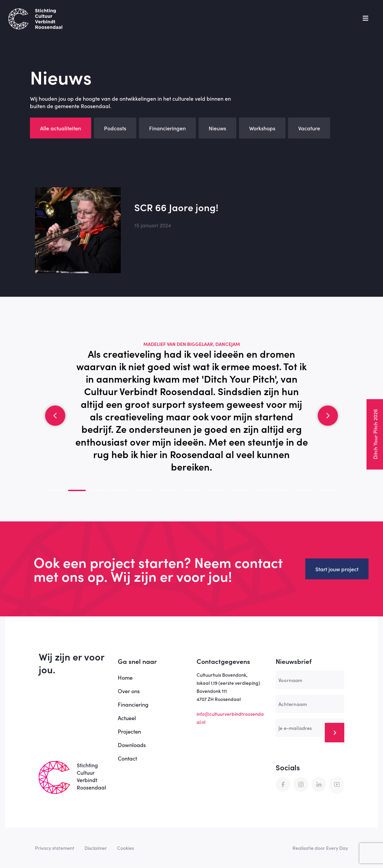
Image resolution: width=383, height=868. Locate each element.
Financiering (133, 704)
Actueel (127, 718)
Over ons (129, 691)
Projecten (129, 731)
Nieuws (217, 128)
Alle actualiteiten (61, 128)
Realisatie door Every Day (320, 848)
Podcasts (115, 128)
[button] (55, 416)
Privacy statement (55, 848)
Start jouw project (337, 569)
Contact (127, 758)
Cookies (126, 848)
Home (125, 677)
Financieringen (167, 128)
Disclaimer (96, 848)
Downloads (132, 745)
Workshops (262, 128)
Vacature (309, 128)
